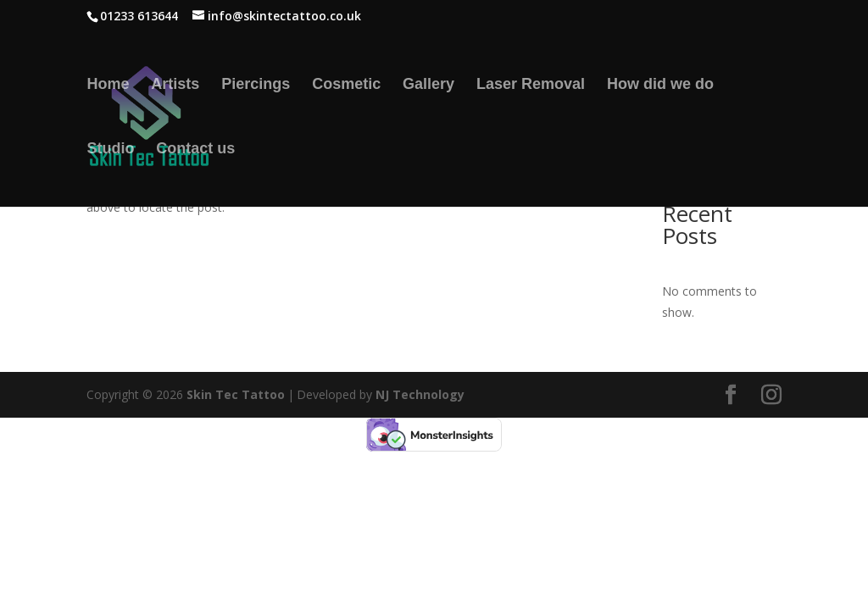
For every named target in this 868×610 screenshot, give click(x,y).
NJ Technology (420, 394)
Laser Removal (531, 85)
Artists (175, 85)
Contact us (195, 150)
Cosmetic (346, 85)
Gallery (428, 85)
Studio (110, 150)
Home (108, 85)
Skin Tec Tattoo (236, 394)
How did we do (660, 85)
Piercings (256, 85)
